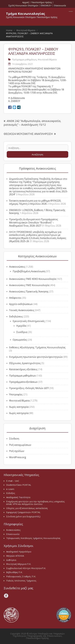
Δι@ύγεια (11, 560)
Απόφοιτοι (15, 298)
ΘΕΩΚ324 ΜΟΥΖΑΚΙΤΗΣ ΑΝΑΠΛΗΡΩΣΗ (28, 134)
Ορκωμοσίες (20, 340)
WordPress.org (18, 457)
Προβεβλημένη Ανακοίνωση (29, 271)
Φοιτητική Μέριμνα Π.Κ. (19, 564)
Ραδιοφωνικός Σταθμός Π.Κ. (21, 576)
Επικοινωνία (60, 6)
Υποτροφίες (16, 394)
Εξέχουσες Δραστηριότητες (25, 363)
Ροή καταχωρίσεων (20, 445)
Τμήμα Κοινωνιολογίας (26, 13)
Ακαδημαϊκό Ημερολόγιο (19, 552)
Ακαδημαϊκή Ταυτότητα (18, 497)
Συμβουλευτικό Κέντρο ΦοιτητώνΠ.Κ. (26, 568)
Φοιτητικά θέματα (47, 59)
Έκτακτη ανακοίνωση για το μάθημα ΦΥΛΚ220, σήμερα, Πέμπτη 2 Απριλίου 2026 (35, 202)
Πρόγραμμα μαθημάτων (24, 59)
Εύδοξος (11, 493)
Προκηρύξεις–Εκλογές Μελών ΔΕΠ (29, 388)
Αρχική (26, 2)
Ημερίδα (21, 326)
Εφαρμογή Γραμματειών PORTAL (23, 512)
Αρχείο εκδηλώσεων (21, 304)
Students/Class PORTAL (19, 485)
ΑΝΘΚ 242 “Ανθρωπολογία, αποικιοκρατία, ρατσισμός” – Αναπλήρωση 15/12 (32, 123)
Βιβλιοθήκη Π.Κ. (14, 572)
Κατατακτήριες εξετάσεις (23, 369)
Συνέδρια (22, 332)
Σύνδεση (14, 439)
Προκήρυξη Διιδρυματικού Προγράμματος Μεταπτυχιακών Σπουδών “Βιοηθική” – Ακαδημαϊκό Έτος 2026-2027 (34, 222)
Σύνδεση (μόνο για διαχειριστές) (23, 516)
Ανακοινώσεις (17, 267)
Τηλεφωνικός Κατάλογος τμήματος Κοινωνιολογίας (33, 538)
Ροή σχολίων (17, 451)
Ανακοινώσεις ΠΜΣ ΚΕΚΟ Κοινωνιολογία (32, 279)
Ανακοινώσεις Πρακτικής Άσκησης (29, 291)
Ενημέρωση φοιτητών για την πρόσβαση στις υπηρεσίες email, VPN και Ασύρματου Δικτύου (35, 503)
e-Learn (10, 489)
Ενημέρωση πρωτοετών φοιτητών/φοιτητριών (36, 357)
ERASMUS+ (46, 6)
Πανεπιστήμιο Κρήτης (42, 2)
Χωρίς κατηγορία (19, 407)
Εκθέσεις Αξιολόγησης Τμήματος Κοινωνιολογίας (37, 347)
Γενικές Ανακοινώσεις (22, 310)
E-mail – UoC (13, 481)
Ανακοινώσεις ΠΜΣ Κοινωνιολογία (29, 285)
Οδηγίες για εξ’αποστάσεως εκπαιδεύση (27, 508)
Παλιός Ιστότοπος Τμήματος (21, 581)
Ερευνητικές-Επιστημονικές (29, 321)
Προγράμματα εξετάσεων (23, 382)
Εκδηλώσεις (16, 316)
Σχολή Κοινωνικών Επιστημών (23, 6)
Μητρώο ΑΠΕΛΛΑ (15, 556)
